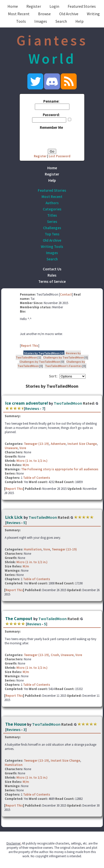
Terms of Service (52, 281)
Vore (23, 448)
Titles (52, 215)
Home (13, 6)
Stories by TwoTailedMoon (42, 353)
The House (16, 724)
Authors (52, 203)
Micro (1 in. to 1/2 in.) (32, 461)
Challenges (52, 228)
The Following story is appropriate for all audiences (60, 469)
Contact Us (52, 269)
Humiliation (33, 549)
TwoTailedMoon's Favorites (63, 366)
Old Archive (69, 14)
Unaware (11, 448)
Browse (44, 14)
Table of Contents (37, 478)
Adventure (58, 444)
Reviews (32, 408)
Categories (52, 209)
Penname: (51, 101)
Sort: (53, 376)
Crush (55, 655)
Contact (66, 294)
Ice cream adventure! (27, 403)
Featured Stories (82, 6)
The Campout (19, 618)
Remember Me (51, 127)
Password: (51, 115)
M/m (26, 465)
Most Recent (19, 14)
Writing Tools (52, 247)
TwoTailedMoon (68, 403)
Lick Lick (14, 517)
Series (52, 222)
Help (79, 21)
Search (61, 21)
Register (34, 6)
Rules (52, 275)
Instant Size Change (82, 444)
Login (54, 6)
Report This (30, 346)
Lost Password (60, 156)
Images (41, 21)
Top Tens (52, 234)
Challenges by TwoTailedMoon (64, 357)
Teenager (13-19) (36, 444)
